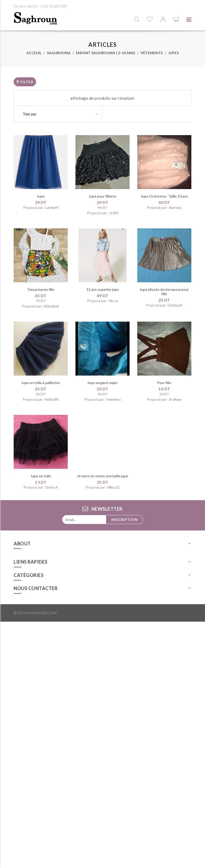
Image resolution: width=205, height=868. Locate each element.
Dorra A (52, 487)
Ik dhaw (175, 399)
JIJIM (114, 213)
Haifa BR (52, 399)
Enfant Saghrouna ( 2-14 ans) (106, 53)
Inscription (125, 520)
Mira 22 (114, 487)
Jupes (173, 53)
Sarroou (175, 207)
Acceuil (34, 53)
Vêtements (152, 53)
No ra (113, 301)
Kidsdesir (52, 306)
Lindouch (175, 305)
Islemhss (114, 399)
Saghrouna (59, 53)
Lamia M (52, 207)
